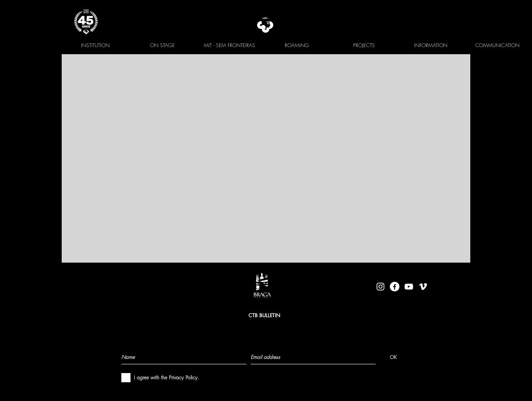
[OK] (393, 357)
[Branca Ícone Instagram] (380, 287)
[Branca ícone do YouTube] (409, 287)
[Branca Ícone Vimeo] (423, 287)
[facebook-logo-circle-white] (395, 287)
